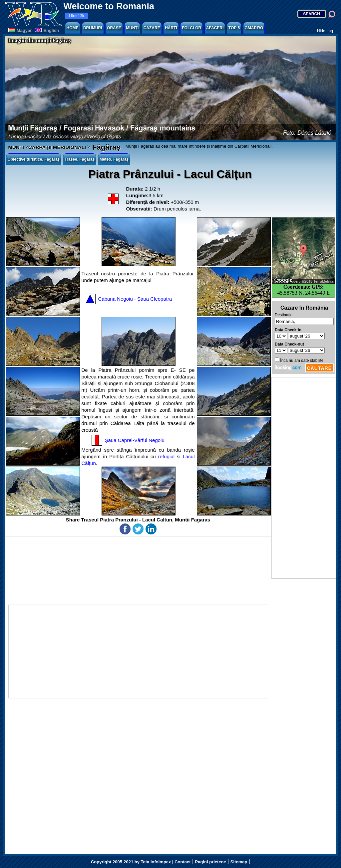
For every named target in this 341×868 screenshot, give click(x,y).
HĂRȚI (171, 28)
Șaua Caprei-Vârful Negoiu (135, 440)
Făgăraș (105, 147)
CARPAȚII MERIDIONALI (57, 147)
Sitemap (239, 862)
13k (76, 16)
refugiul (166, 456)
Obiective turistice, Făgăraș (34, 159)
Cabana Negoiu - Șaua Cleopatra (135, 299)
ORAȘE (114, 28)
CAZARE (152, 28)
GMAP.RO (254, 28)
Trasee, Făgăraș (80, 159)
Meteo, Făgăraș (114, 159)
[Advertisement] (304, 478)
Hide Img (325, 31)
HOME (73, 28)
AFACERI (215, 28)
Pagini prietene (211, 862)
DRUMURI (93, 28)
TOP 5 (234, 28)
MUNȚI (132, 28)
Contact (182, 862)
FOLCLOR (191, 28)
